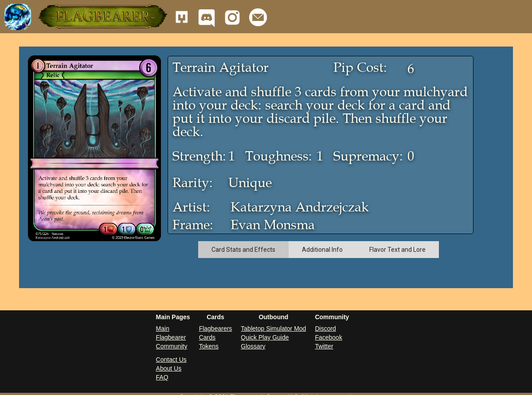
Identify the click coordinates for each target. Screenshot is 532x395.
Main (163, 329)
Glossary (253, 346)
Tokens (209, 346)
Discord (325, 329)
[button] (102, 17)
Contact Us (171, 360)
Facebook (328, 337)
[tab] (243, 250)
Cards (207, 337)
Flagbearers (216, 329)
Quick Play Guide (265, 337)
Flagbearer (171, 337)
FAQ (162, 377)
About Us (169, 368)
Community (172, 346)
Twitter (324, 346)
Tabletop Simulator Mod (273, 329)
